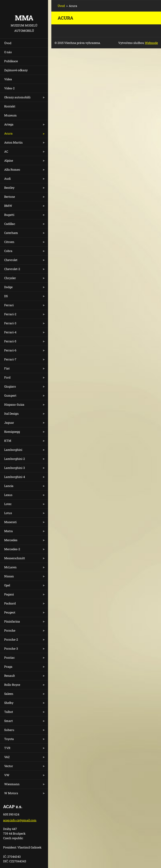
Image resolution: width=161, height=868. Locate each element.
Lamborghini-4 (15, 477)
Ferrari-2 (10, 314)
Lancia (9, 486)
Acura (8, 133)
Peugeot (10, 612)
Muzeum (10, 115)
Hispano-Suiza (14, 404)
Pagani (9, 594)
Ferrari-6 (10, 350)
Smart (8, 721)
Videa (8, 79)
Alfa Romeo (12, 170)
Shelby (9, 703)
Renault (10, 676)
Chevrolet (11, 260)
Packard (10, 603)
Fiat (7, 368)
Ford (7, 377)
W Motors (11, 793)
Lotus (8, 513)
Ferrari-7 (10, 359)
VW (7, 775)
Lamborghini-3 (15, 468)
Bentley (9, 188)
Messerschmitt (15, 558)
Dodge (8, 287)
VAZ (7, 757)
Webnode (151, 43)
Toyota (9, 739)
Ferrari (9, 305)
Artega (9, 124)
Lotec (8, 504)
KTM (8, 441)
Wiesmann (12, 784)
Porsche (10, 630)
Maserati (10, 522)
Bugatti (9, 215)
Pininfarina (12, 621)
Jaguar (9, 423)
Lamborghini (13, 450)
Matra (8, 531)
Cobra (8, 251)
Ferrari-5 (10, 341)
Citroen (9, 242)
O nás (8, 52)
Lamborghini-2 (15, 459)
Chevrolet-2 (12, 269)
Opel (7, 585)
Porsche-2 (11, 639)
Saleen (9, 694)
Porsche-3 (11, 648)
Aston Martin (13, 142)
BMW (8, 206)
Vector (9, 766)
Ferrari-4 (10, 332)
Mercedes (11, 540)
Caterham (11, 233)
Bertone (10, 197)
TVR (7, 748)
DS (6, 296)
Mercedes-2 (12, 549)
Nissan (9, 576)
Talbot (9, 712)
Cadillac (10, 224)
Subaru (9, 730)
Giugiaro (10, 386)
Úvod (8, 43)
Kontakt (10, 106)
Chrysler (10, 278)
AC (6, 151)
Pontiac (9, 658)
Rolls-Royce (12, 685)
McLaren (10, 567)
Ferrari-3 (10, 323)
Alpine (9, 160)
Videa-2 (9, 88)
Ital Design (11, 414)
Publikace (11, 61)
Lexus (8, 495)
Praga (8, 667)
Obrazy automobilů (17, 97)
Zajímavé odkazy (16, 70)
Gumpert (10, 395)
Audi (7, 179)
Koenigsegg (12, 432)
